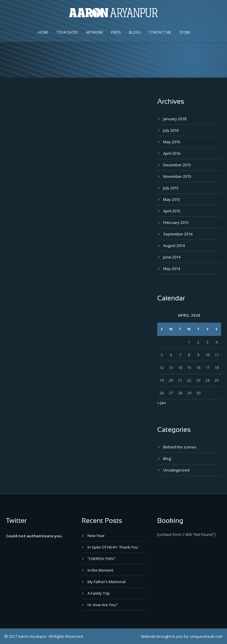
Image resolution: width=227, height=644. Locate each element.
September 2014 (178, 234)
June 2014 (172, 257)
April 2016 (172, 153)
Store (185, 32)
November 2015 (177, 176)
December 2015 (177, 165)
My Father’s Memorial (107, 582)
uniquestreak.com (206, 636)
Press (116, 32)
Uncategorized (176, 470)
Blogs (135, 32)
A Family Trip (99, 593)
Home (43, 32)
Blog (167, 458)
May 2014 (172, 269)
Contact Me (160, 32)
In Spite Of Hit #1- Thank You (113, 547)
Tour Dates (67, 32)
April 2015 (172, 211)
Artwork (94, 32)
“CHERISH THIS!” (102, 559)
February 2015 (176, 222)
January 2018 (175, 119)
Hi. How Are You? (102, 605)
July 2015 (171, 188)
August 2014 (174, 245)
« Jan (162, 403)
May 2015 (172, 199)
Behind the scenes (180, 447)
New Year (96, 536)
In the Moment (100, 570)
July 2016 (171, 130)
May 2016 (172, 142)
